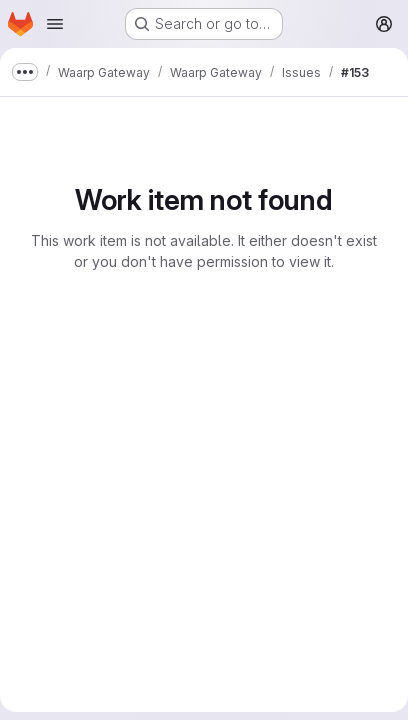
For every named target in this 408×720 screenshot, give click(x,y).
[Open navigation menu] (55, 24)
